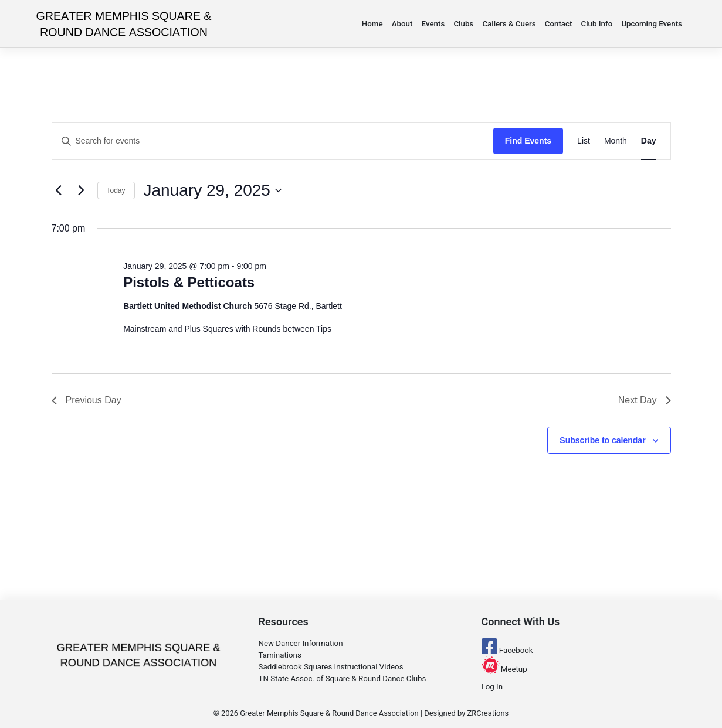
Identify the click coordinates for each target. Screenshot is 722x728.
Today (116, 190)
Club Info (597, 24)
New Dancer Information (301, 643)
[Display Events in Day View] (649, 141)
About (402, 24)
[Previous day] (59, 190)
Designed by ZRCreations (466, 713)
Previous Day (87, 400)
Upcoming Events (652, 24)
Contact (559, 24)
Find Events (528, 141)
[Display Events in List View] (584, 141)
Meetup (504, 669)
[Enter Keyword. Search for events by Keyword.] (273, 141)
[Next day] (82, 190)
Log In (492, 687)
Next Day (645, 400)
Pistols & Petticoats (189, 282)
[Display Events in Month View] (616, 141)
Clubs (463, 24)
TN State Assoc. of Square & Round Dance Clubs (343, 678)
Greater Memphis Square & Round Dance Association (329, 713)
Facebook (507, 650)
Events (433, 24)
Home (372, 24)
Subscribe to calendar (602, 440)
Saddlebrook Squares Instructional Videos (331, 667)
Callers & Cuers (509, 24)
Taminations (280, 655)
